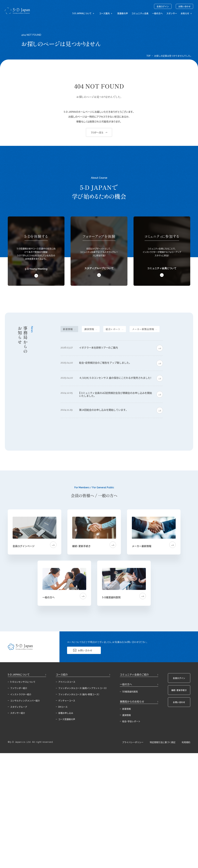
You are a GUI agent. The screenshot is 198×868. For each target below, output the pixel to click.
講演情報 (127, 715)
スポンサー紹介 (18, 713)
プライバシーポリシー (133, 742)
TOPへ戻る (97, 132)
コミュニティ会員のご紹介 (134, 674)
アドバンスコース (67, 682)
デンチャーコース (67, 701)
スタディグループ (19, 707)
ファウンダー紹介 (19, 688)
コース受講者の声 (67, 719)
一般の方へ (157, 13)
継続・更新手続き (179, 690)
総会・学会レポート (131, 721)
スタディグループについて (99, 268)
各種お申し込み (66, 713)
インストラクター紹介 (21, 694)
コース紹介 (62, 674)
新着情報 (127, 709)
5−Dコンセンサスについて (23, 682)
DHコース (63, 707)
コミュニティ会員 (140, 13)
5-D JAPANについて (19, 674)
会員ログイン (163, 6)
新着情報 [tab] (68, 329)
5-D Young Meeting (36, 269)
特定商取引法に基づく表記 (163, 742)
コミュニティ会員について (162, 268)
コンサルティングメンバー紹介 (25, 701)
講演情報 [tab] (89, 329)
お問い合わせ (184, 6)
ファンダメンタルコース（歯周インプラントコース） (83, 688)
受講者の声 (123, 13)
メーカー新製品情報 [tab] (143, 329)
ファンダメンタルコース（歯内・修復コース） (79, 694)
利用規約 (186, 742)
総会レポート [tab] (113, 329)
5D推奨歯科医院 (130, 692)
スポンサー (172, 13)
